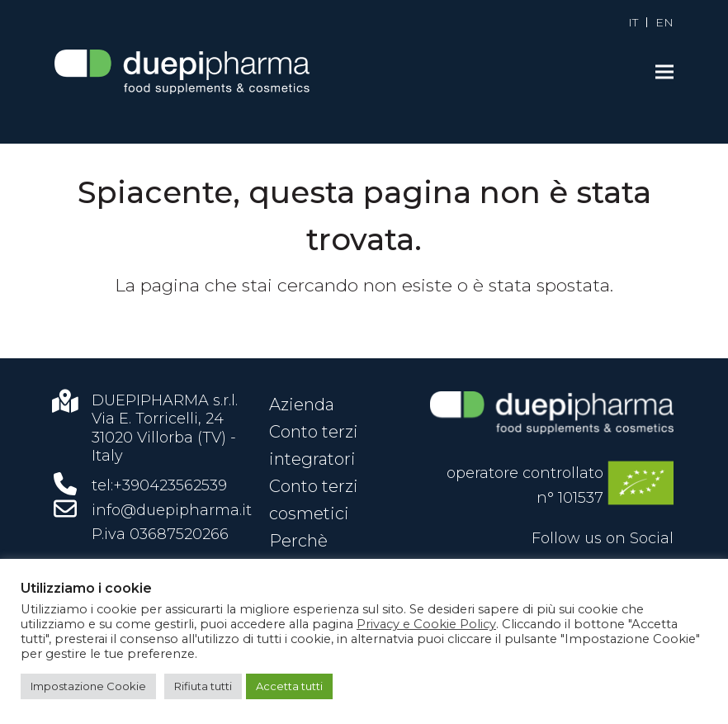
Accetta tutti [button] (289, 686)
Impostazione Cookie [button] (88, 686)
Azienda (302, 405)
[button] (664, 72)
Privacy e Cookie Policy (426, 624)
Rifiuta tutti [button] (203, 686)
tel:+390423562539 (159, 485)
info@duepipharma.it (172, 510)
